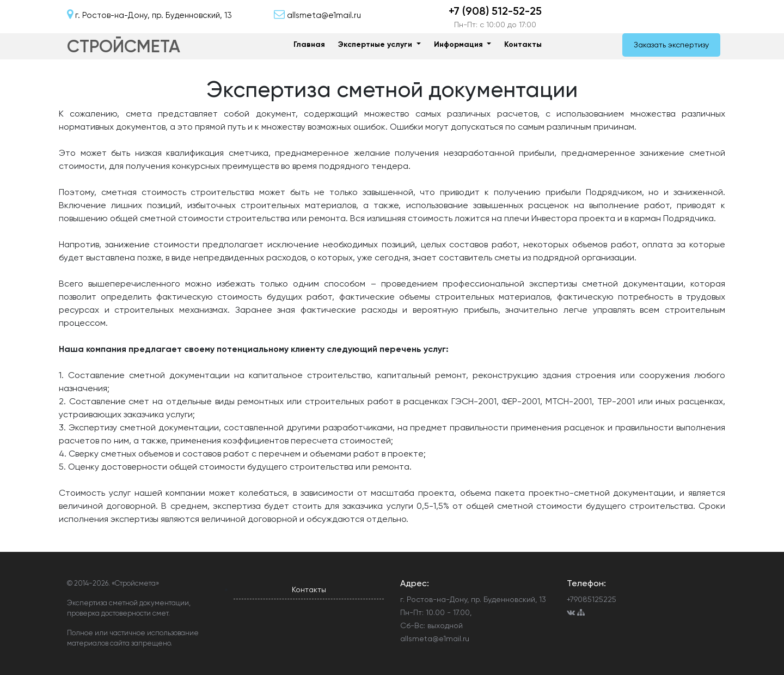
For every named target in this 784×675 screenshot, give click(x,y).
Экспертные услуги (376, 44)
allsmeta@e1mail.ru (435, 638)
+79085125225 (592, 599)
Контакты (523, 44)
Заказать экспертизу (671, 45)
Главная (309, 44)
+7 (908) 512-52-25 (495, 11)
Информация (460, 44)
